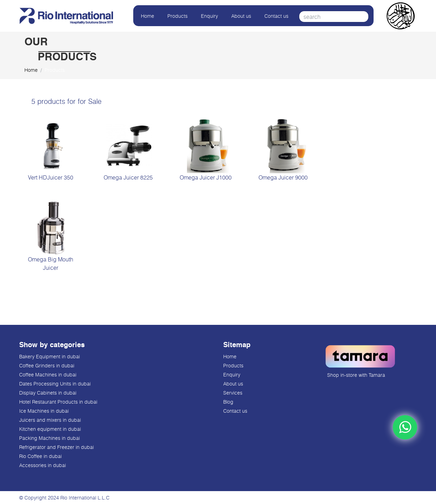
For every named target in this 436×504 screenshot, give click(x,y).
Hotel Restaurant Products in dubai (58, 402)
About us (241, 16)
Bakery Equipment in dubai (50, 356)
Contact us (276, 16)
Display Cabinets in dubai (48, 393)
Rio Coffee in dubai (40, 456)
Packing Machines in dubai (50, 438)
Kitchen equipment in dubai (50, 429)
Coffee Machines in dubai (48, 375)
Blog (228, 402)
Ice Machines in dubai (44, 411)
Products (178, 16)
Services (233, 393)
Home (148, 16)
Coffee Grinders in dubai (47, 365)
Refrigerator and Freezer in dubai (57, 447)
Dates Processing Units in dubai (55, 384)
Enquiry (209, 16)
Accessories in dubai (43, 465)
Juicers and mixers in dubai (50, 420)
